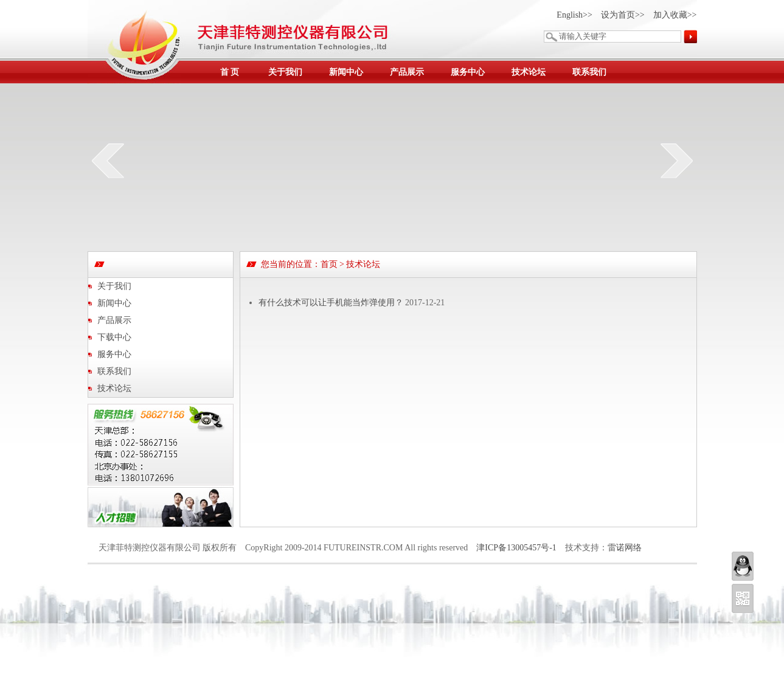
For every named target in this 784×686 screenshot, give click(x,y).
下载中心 (114, 337)
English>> (574, 15)
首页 (329, 264)
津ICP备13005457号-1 (516, 548)
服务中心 (468, 72)
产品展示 (407, 72)
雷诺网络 (625, 548)
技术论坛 (529, 72)
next (677, 161)
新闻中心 (346, 72)
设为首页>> (623, 15)
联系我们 (589, 72)
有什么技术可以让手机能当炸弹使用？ (331, 303)
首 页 (230, 72)
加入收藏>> (675, 15)
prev (108, 161)
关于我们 (285, 72)
